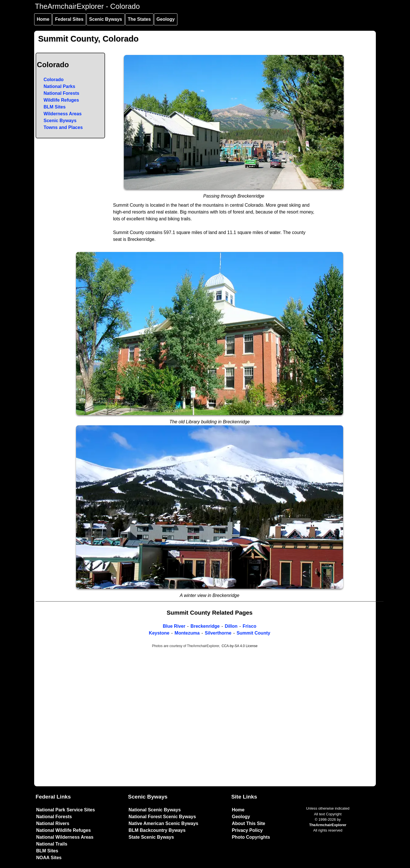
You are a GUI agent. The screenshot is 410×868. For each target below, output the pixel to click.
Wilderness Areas (63, 114)
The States (139, 19)
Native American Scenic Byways (164, 823)
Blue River (174, 626)
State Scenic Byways (151, 837)
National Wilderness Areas (65, 837)
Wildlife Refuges (61, 100)
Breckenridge (205, 626)
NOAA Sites (49, 858)
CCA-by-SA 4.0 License (239, 646)
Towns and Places (63, 127)
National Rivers (53, 823)
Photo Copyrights (251, 837)
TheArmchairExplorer (328, 825)
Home (43, 19)
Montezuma (187, 633)
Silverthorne (218, 633)
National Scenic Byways (155, 810)
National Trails (52, 844)
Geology (166, 19)
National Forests (61, 93)
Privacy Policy (247, 830)
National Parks (59, 86)
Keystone (159, 633)
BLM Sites (55, 107)
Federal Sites (69, 19)
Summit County (253, 633)
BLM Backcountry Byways (157, 830)
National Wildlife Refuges (63, 830)
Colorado (54, 80)
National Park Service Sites (65, 810)
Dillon (231, 626)
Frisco (249, 626)
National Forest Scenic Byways (162, 817)
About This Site (248, 823)
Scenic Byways (106, 19)
